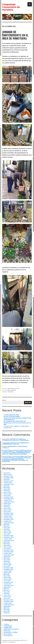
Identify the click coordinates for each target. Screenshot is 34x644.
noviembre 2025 (8, 478)
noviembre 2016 (8, 602)
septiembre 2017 (9, 585)
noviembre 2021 (8, 520)
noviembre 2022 (9, 515)
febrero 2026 (8, 475)
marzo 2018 (7, 577)
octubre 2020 (8, 539)
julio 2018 (6, 574)
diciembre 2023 (8, 497)
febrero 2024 (8, 494)
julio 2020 (7, 542)
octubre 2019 (8, 553)
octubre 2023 (8, 500)
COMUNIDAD (8, 626)
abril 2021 (7, 529)
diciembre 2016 (8, 600)
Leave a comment (8, 392)
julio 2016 (6, 608)
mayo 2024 (7, 489)
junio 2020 (7, 544)
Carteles (6, 624)
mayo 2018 (7, 576)
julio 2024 (7, 486)
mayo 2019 (7, 560)
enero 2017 (7, 598)
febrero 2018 (7, 579)
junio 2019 (7, 558)
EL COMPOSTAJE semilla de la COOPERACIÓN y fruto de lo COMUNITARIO (16, 440)
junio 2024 (7, 487)
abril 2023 (7, 507)
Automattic (12, 642)
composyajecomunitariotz (10, 443)
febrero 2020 (8, 547)
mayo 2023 (7, 505)
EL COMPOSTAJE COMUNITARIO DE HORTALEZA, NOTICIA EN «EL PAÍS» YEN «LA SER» (17, 423)
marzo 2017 (7, 595)
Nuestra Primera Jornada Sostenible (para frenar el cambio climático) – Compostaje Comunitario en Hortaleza (17, 452)
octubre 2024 (8, 483)
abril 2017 (7, 594)
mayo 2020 (7, 545)
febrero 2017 (7, 597)
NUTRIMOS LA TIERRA (11, 632)
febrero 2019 (7, 565)
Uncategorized (8, 636)
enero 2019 (7, 566)
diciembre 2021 (8, 518)
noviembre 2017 (8, 582)
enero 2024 (7, 495)
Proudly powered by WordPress (12, 640)
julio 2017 (6, 589)
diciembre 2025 (8, 476)
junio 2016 (7, 610)
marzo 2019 (7, 563)
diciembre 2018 (8, 568)
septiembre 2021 (9, 523)
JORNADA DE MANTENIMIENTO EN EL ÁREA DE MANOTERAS (15, 35)
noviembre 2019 (8, 552)
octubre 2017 (8, 584)
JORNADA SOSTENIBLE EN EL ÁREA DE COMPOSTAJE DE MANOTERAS (16, 453)
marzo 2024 (7, 492)
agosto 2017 (7, 587)
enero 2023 (7, 512)
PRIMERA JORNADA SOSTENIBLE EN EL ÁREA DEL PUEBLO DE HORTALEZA (15, 460)
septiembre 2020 (9, 540)
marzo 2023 (7, 508)
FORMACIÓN (8, 628)
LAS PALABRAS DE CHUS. (11, 415)
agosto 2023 (7, 504)
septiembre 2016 (9, 605)
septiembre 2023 (9, 502)
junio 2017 (7, 590)
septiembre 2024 (9, 484)
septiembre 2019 (9, 555)
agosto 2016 (7, 606)
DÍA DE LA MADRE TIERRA (12, 416)
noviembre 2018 (8, 569)
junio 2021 (7, 526)
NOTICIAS (7, 631)
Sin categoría (12, 390)
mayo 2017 (7, 592)
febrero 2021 (7, 532)
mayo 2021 (7, 528)
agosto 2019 (7, 557)
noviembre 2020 (9, 537)
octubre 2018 (8, 571)
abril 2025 (7, 479)
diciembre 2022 (8, 513)
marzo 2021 (7, 531)
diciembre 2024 (8, 481)
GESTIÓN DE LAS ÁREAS (11, 629)
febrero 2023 (8, 510)
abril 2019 (7, 561)
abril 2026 (7, 473)
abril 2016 (7, 613)
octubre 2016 (8, 603)
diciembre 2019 (8, 550)
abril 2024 (7, 491)
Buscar (4, 400)
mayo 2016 (7, 611)
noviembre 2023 (9, 499)
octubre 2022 (8, 516)
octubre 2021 (8, 521)
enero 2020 (7, 549)
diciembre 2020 (8, 536)
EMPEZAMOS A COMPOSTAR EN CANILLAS (16, 443)
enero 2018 (7, 581)
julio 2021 (6, 524)
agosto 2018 (7, 573)
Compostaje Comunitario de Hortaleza (11, 7)
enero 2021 (7, 534)
